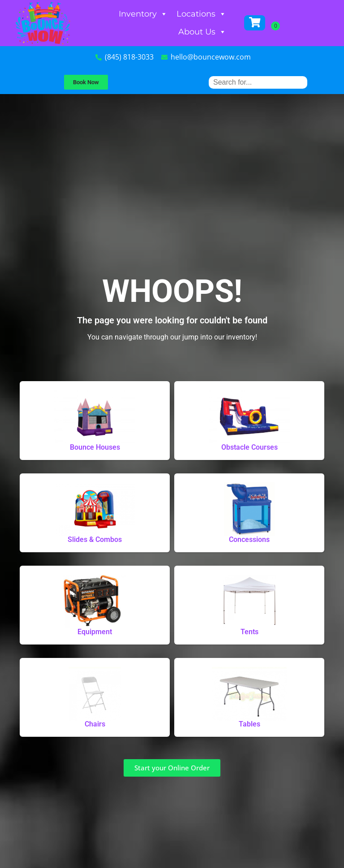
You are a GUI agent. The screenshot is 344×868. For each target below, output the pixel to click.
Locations (201, 14)
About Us (202, 32)
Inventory (143, 14)
